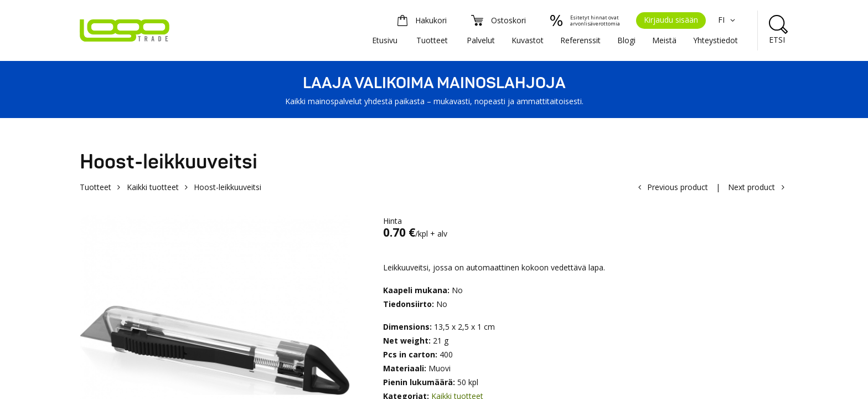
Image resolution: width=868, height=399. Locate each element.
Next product (751, 187)
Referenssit (580, 40)
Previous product (678, 187)
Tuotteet (432, 40)
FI (728, 20)
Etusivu (385, 40)
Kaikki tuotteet (153, 187)
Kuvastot (528, 40)
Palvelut (481, 40)
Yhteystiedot (715, 40)
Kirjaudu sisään (671, 20)
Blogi (626, 40)
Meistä (664, 40)
